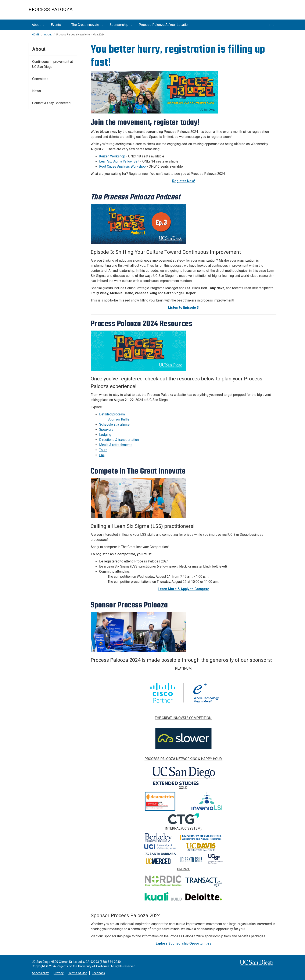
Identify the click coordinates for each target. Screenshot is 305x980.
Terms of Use (78, 973)
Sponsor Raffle (119, 419)
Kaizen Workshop (112, 156)
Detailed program (112, 414)
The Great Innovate (87, 25)
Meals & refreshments (116, 445)
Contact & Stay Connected (51, 103)
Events (58, 25)
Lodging (105, 435)
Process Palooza (51, 9)
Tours (103, 450)
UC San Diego (252, 12)
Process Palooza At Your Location (164, 25)
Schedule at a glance (114, 424)
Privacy (59, 973)
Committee (40, 79)
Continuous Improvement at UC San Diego (53, 64)
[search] (272, 25)
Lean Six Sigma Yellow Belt (119, 161)
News (37, 91)
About (38, 25)
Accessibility (40, 973)
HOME (36, 34)
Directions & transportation (119, 440)
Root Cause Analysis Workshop (122, 166)
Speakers (106, 430)
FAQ (102, 455)
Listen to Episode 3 (183, 308)
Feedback (98, 973)
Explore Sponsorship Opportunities (183, 943)
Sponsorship (121, 25)
